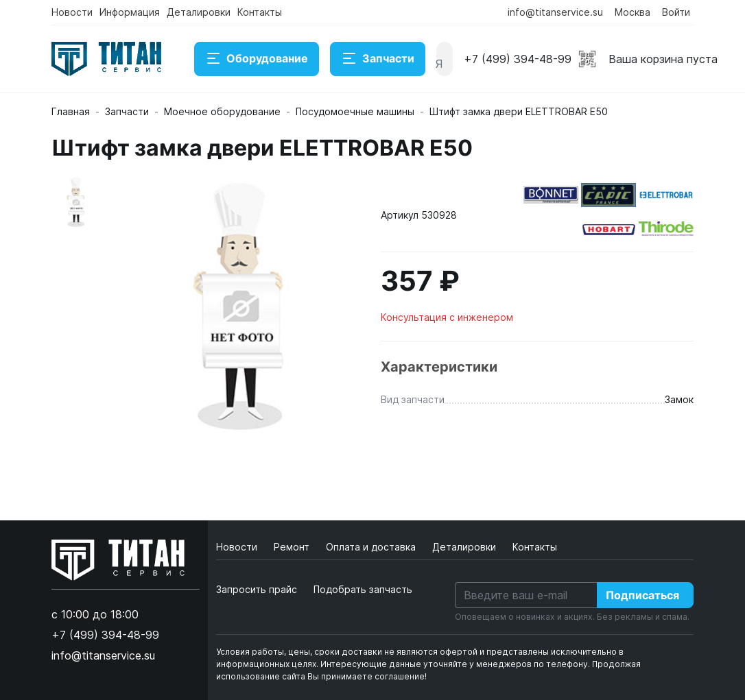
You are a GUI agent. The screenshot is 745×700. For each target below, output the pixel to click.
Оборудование (257, 59)
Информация (130, 12)
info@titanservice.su (555, 12)
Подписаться (642, 595)
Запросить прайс (257, 589)
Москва (632, 12)
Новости (72, 12)
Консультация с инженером (447, 317)
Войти (676, 12)
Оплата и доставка (372, 547)
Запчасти (378, 59)
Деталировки (199, 12)
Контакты (260, 12)
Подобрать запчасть (363, 589)
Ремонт (293, 547)
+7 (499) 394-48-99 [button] (518, 59)
